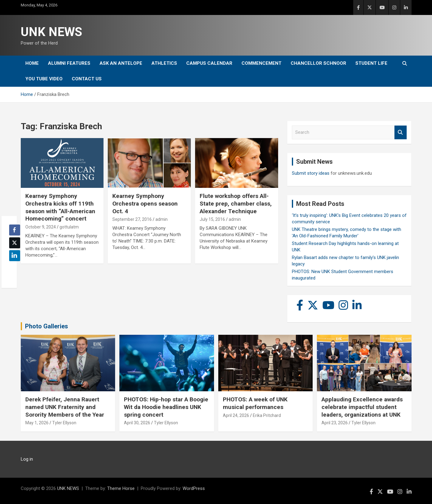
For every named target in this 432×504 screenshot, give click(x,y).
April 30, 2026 (137, 423)
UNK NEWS (51, 32)
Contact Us (87, 79)
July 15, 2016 (212, 219)
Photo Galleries (47, 326)
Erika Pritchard (267, 415)
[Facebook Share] (15, 230)
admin (162, 219)
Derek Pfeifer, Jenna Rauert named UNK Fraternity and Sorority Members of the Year (65, 407)
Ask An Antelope (121, 63)
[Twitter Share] (15, 243)
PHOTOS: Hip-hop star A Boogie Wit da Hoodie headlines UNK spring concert (166, 407)
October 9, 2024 (41, 227)
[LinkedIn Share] (15, 256)
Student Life (371, 63)
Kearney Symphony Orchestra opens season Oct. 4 (145, 203)
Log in (27, 459)
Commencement (261, 63)
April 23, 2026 (335, 423)
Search (401, 132)
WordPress (194, 488)
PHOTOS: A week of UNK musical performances (255, 403)
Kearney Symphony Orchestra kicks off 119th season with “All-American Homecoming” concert (60, 207)
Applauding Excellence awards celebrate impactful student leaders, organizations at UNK (362, 407)
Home (32, 63)
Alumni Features (69, 63)
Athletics (164, 63)
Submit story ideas (311, 173)
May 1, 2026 (37, 423)
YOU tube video (44, 79)
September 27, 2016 (132, 219)
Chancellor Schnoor (318, 63)
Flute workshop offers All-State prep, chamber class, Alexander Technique (236, 203)
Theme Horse (121, 488)
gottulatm (69, 227)
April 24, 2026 (236, 415)
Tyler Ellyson (64, 423)
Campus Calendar (209, 63)
